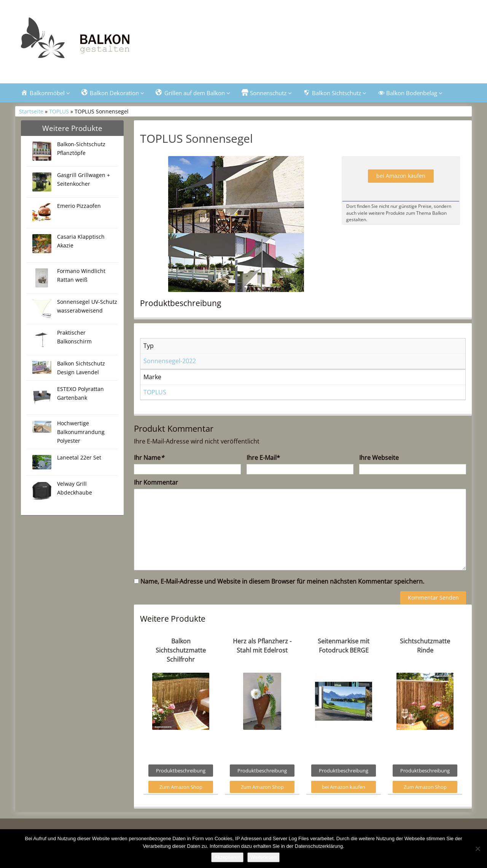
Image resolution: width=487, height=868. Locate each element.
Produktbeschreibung (181, 771)
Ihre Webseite (379, 458)
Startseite (31, 111)
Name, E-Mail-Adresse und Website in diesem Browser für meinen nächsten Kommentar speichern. (282, 581)
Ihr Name (149, 458)
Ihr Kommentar (156, 482)
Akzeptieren (227, 857)
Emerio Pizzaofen (79, 206)
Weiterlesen (263, 857)
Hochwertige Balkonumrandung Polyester (81, 432)
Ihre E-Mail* (263, 458)
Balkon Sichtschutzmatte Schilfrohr (181, 650)
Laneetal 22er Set (79, 457)
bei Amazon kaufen (401, 176)
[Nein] (477, 849)
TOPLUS (59, 111)
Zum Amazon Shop (181, 787)
